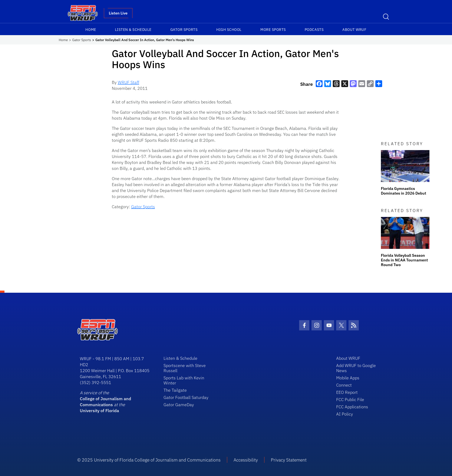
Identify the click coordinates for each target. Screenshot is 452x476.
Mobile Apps (348, 378)
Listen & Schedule (133, 30)
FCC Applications (352, 407)
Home (91, 30)
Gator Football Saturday (186, 397)
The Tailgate (175, 390)
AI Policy (345, 414)
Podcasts (314, 30)
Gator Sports (184, 30)
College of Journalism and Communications (105, 402)
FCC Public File (350, 399)
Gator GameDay (179, 405)
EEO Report (347, 392)
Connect (344, 385)
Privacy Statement (289, 460)
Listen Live (118, 13)
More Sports (273, 30)
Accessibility (246, 460)
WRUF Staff (128, 82)
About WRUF (354, 30)
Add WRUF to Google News (356, 368)
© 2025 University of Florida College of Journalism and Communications (149, 460)
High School (229, 30)
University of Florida (99, 411)
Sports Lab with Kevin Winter (184, 380)
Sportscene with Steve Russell (185, 368)
